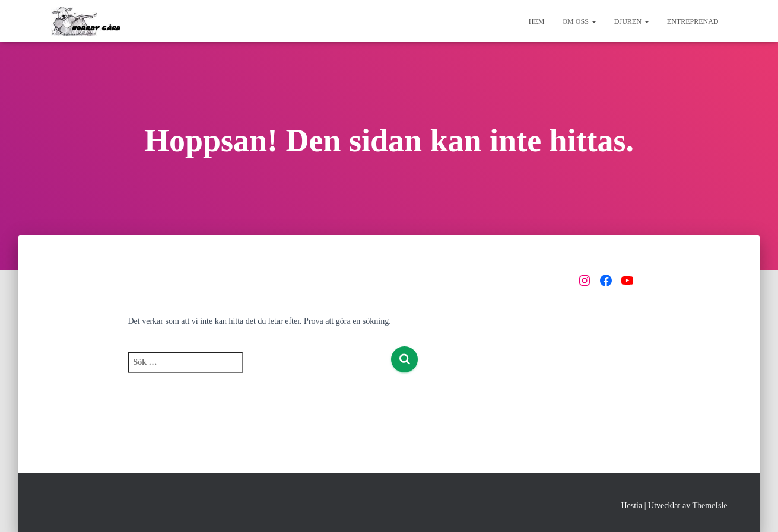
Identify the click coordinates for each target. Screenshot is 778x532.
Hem (537, 21)
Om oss (579, 21)
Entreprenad (693, 21)
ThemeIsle (709, 506)
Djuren (632, 21)
